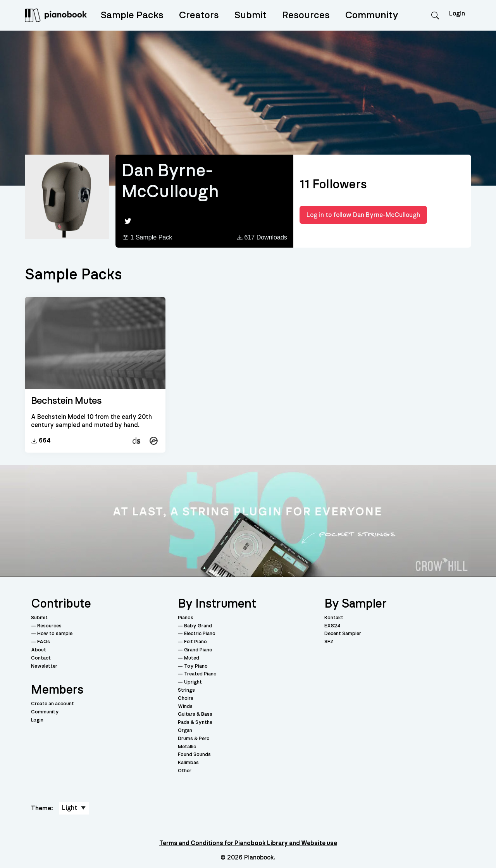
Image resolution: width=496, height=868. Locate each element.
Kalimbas (188, 763)
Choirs (186, 698)
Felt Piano (195, 642)
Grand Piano (198, 650)
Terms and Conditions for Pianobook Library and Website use (248, 843)
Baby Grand (198, 626)
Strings (186, 690)
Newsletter (44, 666)
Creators (199, 15)
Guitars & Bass (195, 714)
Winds (185, 707)
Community (372, 15)
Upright (193, 682)
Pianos (186, 618)
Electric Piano (200, 634)
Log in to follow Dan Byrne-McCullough (363, 215)
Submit (251, 15)
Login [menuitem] (457, 14)
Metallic (187, 747)
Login (37, 720)
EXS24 (332, 626)
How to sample (55, 634)
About (39, 650)
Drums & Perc (194, 739)
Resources (306, 15)
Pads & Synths (195, 722)
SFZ (329, 642)
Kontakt (334, 618)
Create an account (53, 704)
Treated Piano (200, 674)
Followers (333, 184)
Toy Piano (196, 666)
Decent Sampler (343, 634)
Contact (41, 658)
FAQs (44, 642)
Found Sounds (194, 755)
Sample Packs (132, 15)
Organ (185, 731)
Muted (192, 658)
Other (185, 771)
